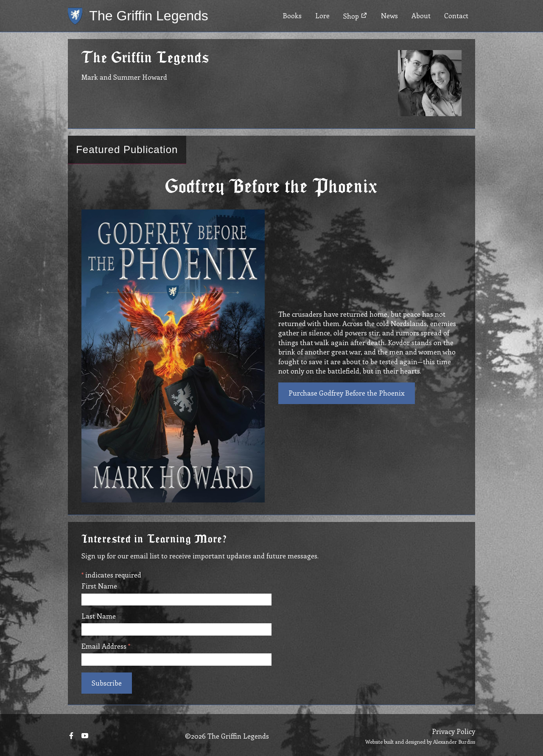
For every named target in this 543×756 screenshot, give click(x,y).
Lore (322, 15)
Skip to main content (33, 0)
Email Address (106, 646)
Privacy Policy (453, 731)
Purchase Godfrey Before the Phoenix (347, 393)
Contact (456, 15)
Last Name (99, 616)
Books (292, 15)
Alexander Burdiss (454, 742)
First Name (99, 586)
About (421, 15)
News (389, 15)
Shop (355, 16)
